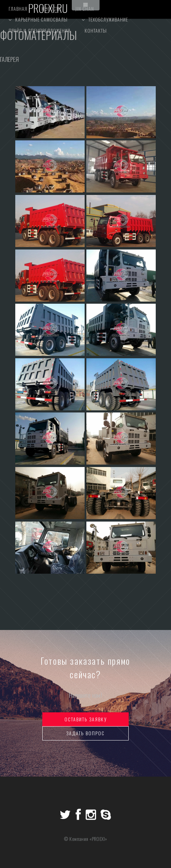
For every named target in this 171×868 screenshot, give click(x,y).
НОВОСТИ (51, 9)
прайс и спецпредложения (40, 30)
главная (18, 9)
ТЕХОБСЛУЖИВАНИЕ (108, 19)
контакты (96, 30)
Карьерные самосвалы (41, 19)
